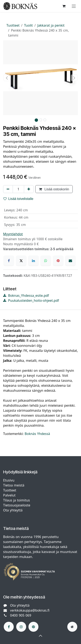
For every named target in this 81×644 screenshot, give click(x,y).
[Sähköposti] (70, 261)
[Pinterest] (58, 261)
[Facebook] (9, 261)
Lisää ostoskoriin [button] (54, 189)
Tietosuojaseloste (17, 505)
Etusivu (9, 480)
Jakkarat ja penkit (51, 25)
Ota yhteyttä (13, 510)
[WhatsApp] (46, 261)
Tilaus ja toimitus (17, 500)
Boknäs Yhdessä (37, 434)
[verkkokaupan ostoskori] (64, 6)
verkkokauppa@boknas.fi (30, 610)
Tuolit (28, 25)
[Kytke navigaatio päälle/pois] (74, 6)
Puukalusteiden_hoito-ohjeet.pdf (31, 300)
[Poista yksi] (8, 189)
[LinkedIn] (33, 261)
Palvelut (9, 495)
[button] (7, 78)
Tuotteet (13, 25)
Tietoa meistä (14, 485)
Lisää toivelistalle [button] (18, 199)
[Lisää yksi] (29, 189)
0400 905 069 (21, 615)
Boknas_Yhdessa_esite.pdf (26, 296)
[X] (21, 261)
